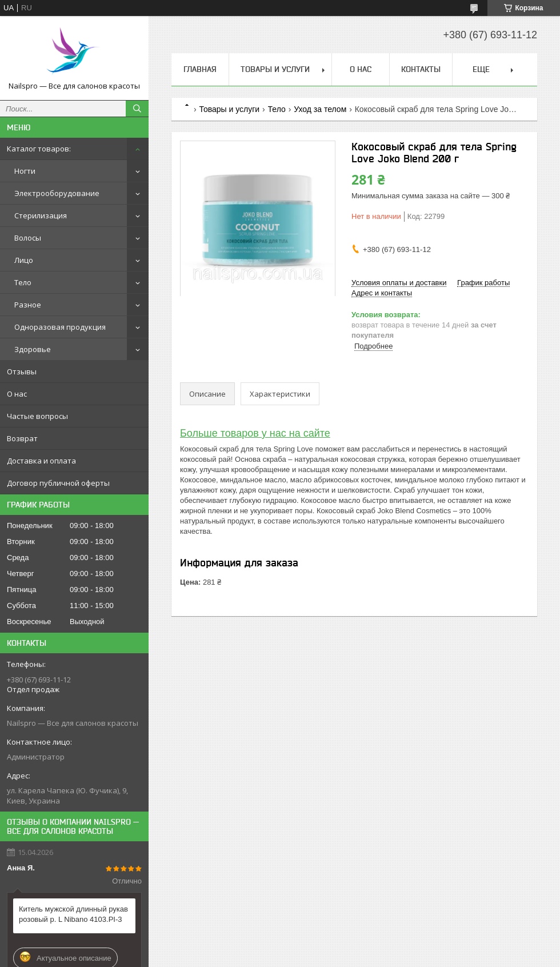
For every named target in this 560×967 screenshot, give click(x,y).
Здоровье (33, 349)
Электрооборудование (57, 193)
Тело (23, 282)
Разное (28, 305)
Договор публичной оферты (58, 483)
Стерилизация (41, 215)
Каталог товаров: (39, 149)
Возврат (22, 438)
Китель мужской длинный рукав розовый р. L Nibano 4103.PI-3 (73, 914)
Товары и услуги (275, 69)
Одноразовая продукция (60, 327)
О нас (17, 394)
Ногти (25, 171)
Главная (200, 69)
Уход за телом (320, 109)
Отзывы (22, 371)
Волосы (28, 238)
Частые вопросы (37, 416)
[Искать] (137, 109)
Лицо (24, 260)
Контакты (421, 69)
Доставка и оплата (41, 461)
